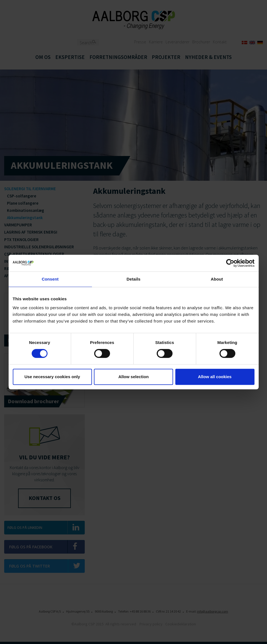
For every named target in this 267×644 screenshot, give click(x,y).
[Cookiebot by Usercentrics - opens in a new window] (230, 263)
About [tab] (217, 279)
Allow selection (133, 377)
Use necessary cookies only (52, 377)
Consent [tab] (50, 279)
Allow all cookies (215, 377)
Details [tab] (134, 279)
